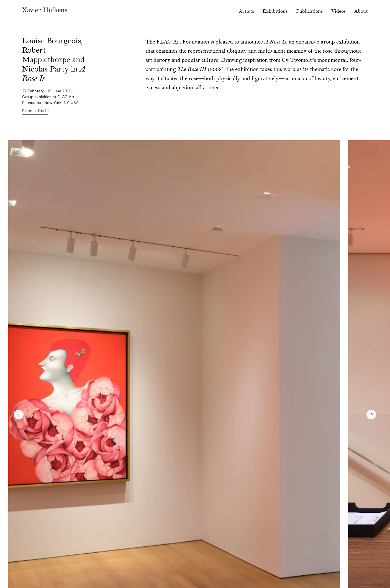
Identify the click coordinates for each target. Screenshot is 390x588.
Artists (247, 12)
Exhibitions (275, 12)
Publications (310, 12)
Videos (339, 12)
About (361, 12)
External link (33, 111)
